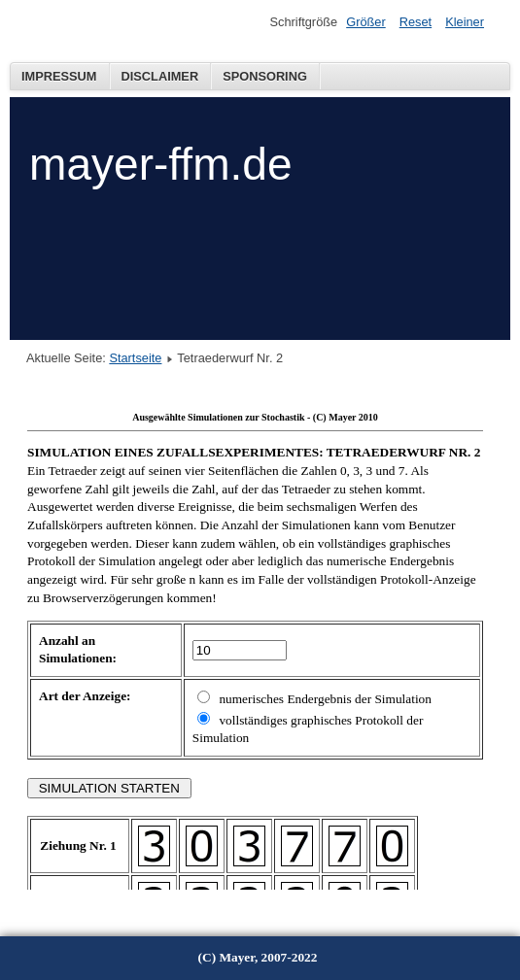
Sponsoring (265, 76)
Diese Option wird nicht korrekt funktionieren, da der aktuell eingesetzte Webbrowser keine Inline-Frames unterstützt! (255, 647)
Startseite (135, 358)
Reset (416, 22)
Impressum (59, 76)
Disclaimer (160, 76)
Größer (366, 22)
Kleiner (465, 22)
